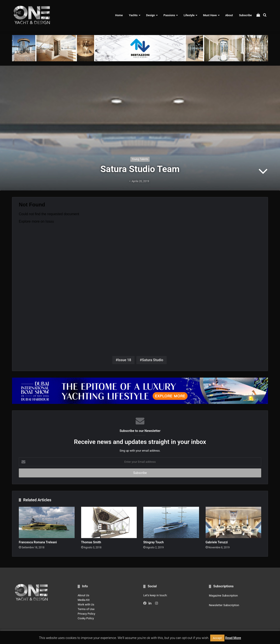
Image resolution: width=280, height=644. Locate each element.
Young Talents (140, 159)
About (229, 15)
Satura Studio (153, 360)
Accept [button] (217, 638)
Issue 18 (124, 360)
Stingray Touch (153, 542)
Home (119, 15)
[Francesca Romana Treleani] (47, 523)
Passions (169, 15)
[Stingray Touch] (171, 522)
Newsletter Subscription (224, 605)
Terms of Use (86, 609)
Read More (233, 638)
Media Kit (84, 600)
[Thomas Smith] (109, 523)
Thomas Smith (91, 542)
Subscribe (245, 15)
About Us (83, 595)
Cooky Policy (86, 618)
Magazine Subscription (223, 596)
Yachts (133, 15)
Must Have (210, 15)
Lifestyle (189, 15)
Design (150, 15)
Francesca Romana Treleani (38, 542)
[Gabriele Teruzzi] (234, 523)
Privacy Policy (86, 614)
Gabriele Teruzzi (217, 542)
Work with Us (86, 604)
